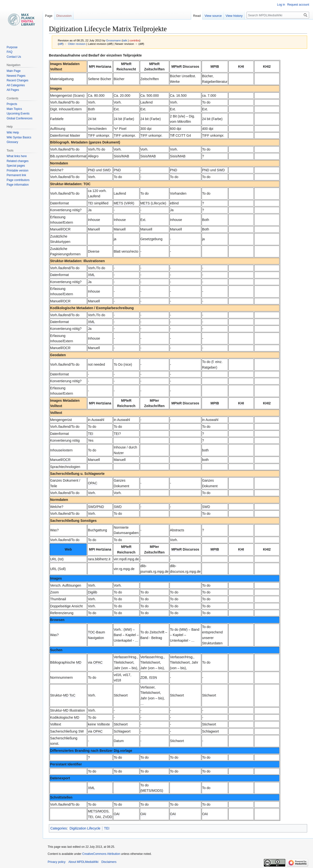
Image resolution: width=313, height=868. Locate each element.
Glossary (12, 142)
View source (213, 16)
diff (61, 44)
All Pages (13, 90)
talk (125, 40)
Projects (12, 104)
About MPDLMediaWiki (83, 862)
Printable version (17, 171)
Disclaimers (109, 862)
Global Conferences (19, 118)
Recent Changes (17, 80)
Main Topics (14, 109)
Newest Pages (16, 76)
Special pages (16, 166)
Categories (59, 828)
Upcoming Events (18, 114)
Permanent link (16, 175)
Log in (281, 5)
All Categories (16, 85)
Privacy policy (57, 862)
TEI (107, 828)
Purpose (12, 47)
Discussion (64, 16)
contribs (134, 40)
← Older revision (75, 44)
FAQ (9, 52)
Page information (18, 185)
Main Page (13, 71)
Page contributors (18, 180)
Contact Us (14, 57)
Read (197, 16)
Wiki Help (13, 133)
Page (49, 16)
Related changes (18, 161)
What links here (17, 156)
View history (234, 16)
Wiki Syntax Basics (19, 137)
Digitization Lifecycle (85, 828)
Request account (298, 5)
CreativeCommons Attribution (101, 854)
